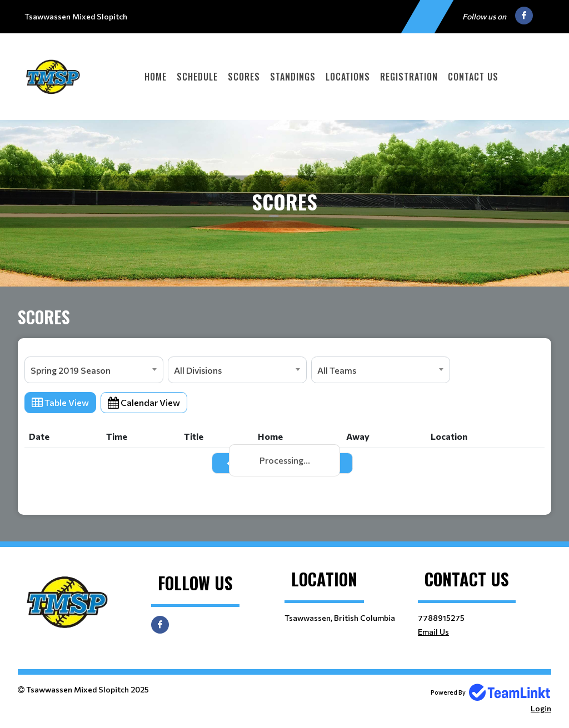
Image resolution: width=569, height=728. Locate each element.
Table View (60, 402)
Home (156, 77)
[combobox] (94, 370)
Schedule (197, 77)
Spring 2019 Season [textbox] (71, 370)
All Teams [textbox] (337, 370)
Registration (409, 77)
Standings (293, 77)
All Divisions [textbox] (198, 370)
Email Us (433, 632)
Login (541, 708)
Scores (244, 77)
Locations (348, 77)
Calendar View (144, 402)
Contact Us (473, 77)
